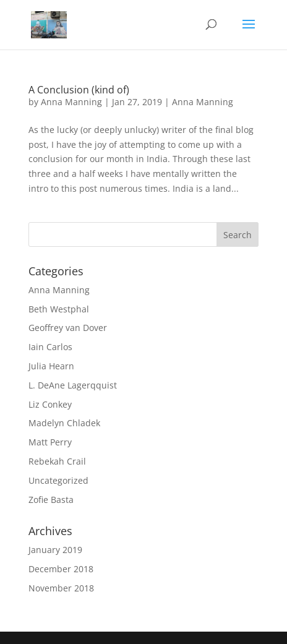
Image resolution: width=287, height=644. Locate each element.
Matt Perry (50, 442)
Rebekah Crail (57, 461)
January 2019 (55, 550)
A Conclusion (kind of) (79, 90)
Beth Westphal (59, 309)
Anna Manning (71, 102)
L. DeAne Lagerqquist (73, 385)
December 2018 (61, 569)
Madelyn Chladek (64, 423)
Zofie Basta (51, 500)
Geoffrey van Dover (68, 328)
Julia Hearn (51, 366)
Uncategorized (58, 480)
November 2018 (61, 588)
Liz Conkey (50, 404)
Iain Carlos (50, 347)
